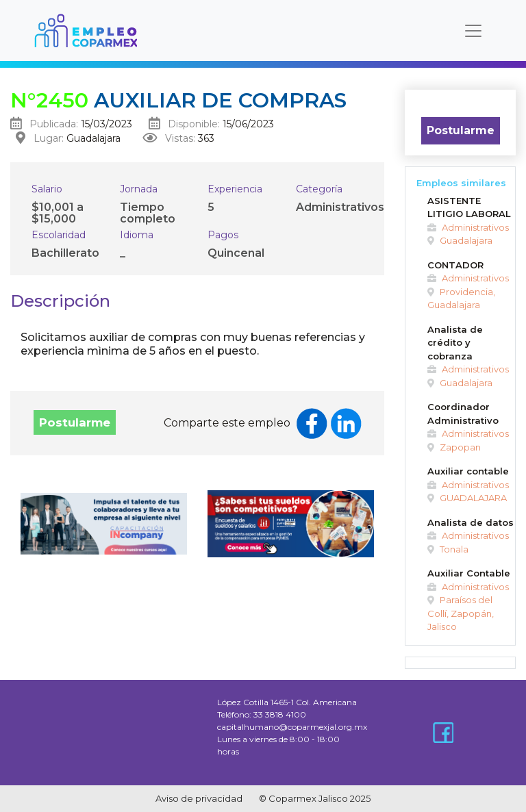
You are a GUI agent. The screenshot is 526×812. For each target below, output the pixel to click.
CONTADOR (455, 265)
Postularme (75, 422)
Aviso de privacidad (199, 798)
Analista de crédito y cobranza (455, 343)
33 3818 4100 (280, 714)
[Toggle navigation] (473, 31)
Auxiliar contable (468, 471)
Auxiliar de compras (178, 100)
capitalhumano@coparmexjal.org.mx (292, 727)
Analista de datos (471, 522)
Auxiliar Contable (469, 573)
